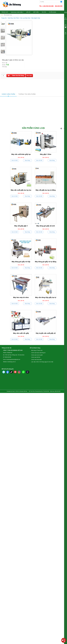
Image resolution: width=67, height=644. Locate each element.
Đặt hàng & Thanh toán (37, 350)
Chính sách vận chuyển (37, 355)
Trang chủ (4, 18)
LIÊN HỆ (28, 12)
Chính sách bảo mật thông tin (38, 353)
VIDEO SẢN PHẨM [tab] (8, 94)
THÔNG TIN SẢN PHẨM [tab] (27, 94)
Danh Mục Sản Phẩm (17, 12)
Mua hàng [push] (27, 160)
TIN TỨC (44, 12)
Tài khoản (66, 18)
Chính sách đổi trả (36, 357)
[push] (16, 76)
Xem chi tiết (15, 160)
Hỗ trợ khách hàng (35, 348)
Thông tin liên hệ (6, 348)
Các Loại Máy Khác (25, 18)
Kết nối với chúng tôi (8, 369)
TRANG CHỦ (5, 12)
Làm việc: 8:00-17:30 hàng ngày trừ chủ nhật (42, 362)
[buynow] (29, 76)
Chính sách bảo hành (36, 360)
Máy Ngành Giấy (36, 18)
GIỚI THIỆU (36, 12)
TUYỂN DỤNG (52, 12)
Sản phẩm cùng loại (33, 128)
